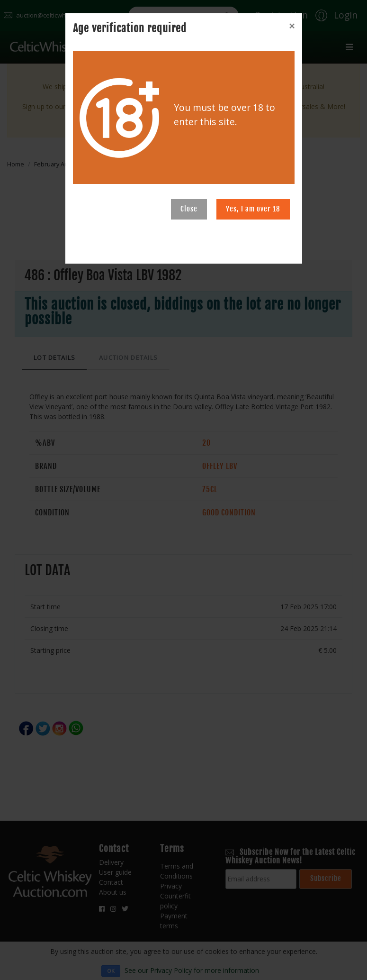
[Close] (292, 26)
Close (189, 209)
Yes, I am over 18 (253, 209)
